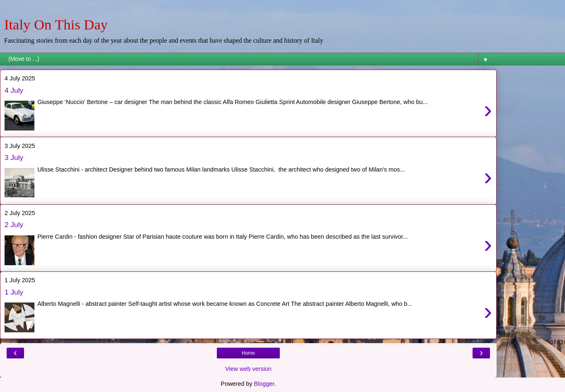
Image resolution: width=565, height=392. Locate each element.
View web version (248, 369)
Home (248, 353)
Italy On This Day (56, 24)
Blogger (264, 384)
